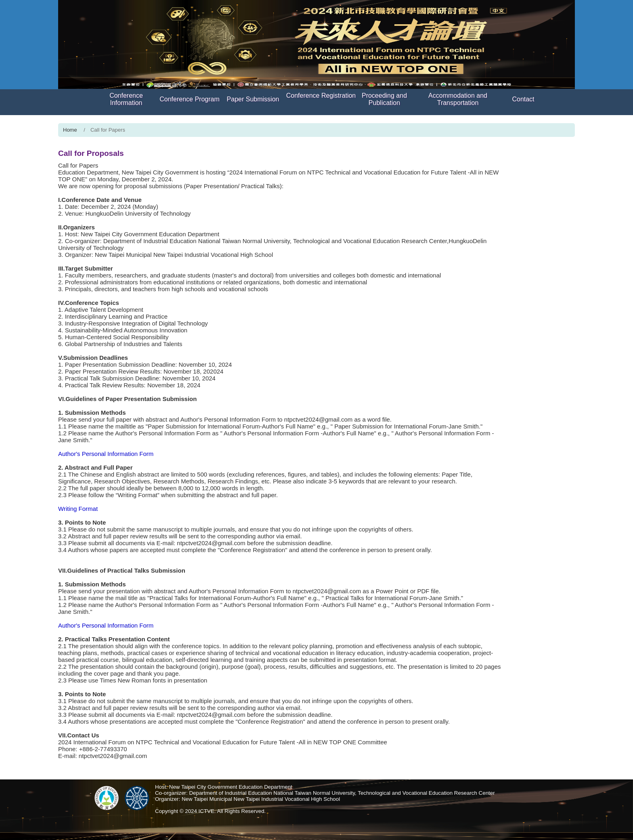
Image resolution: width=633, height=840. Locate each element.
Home (70, 130)
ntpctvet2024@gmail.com (318, 419)
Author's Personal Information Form (228, 419)
